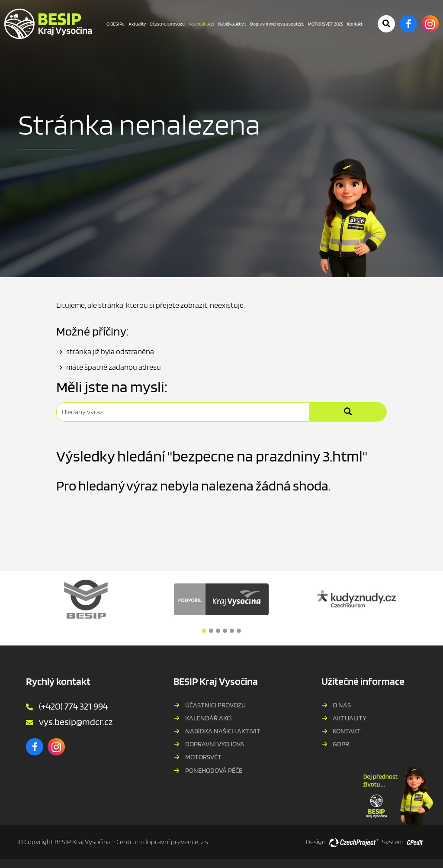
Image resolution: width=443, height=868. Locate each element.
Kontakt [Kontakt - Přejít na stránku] (355, 24)
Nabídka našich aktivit (223, 731)
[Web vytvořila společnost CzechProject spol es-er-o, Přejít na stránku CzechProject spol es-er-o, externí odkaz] (354, 842)
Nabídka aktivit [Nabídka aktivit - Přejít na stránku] (232, 24)
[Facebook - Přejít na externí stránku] (408, 24)
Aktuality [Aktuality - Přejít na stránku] (137, 24)
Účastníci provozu (215, 705)
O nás (342, 705)
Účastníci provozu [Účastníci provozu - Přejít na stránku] (167, 24)
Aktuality (350, 718)
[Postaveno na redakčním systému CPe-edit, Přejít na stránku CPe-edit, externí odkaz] (415, 840)
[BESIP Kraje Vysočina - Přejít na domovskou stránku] (48, 24)
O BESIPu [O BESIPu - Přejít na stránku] (116, 24)
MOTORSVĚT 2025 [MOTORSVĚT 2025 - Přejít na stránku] (326, 24)
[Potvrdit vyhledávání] (386, 24)
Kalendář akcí (209, 718)
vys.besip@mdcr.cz (76, 722)
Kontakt (347, 731)
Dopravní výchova (215, 744)
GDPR (341, 744)
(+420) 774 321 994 (73, 706)
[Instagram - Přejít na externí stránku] (430, 24)
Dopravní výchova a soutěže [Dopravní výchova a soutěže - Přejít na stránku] (277, 24)
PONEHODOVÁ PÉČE (214, 770)
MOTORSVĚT (203, 757)
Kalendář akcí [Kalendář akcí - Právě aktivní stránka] (201, 24)
